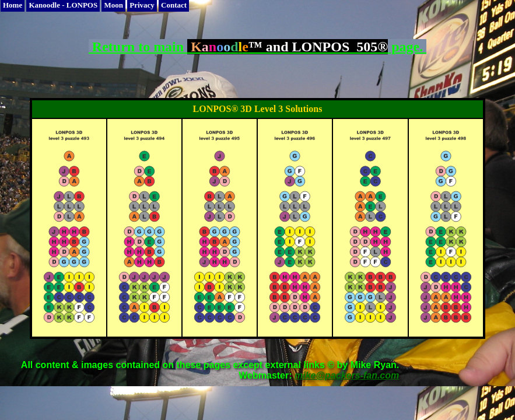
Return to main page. (257, 47)
